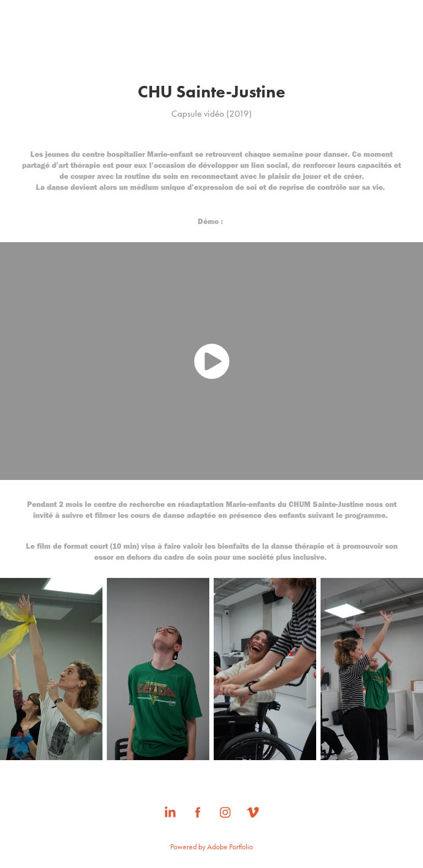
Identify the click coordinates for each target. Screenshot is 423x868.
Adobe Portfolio (230, 847)
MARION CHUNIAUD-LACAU (211, 42)
